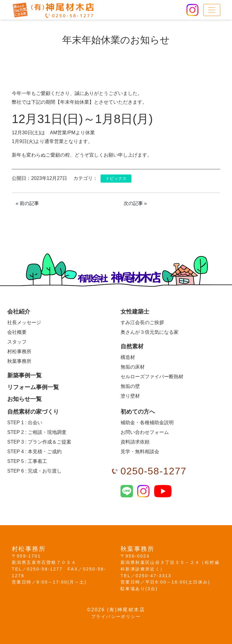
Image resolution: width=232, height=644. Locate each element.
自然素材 (132, 346)
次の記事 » (135, 203)
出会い (25, 423)
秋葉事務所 (19, 361)
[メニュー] (212, 10)
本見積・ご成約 (34, 452)
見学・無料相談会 (140, 452)
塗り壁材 (130, 396)
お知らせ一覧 (24, 399)
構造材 (128, 357)
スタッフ (17, 342)
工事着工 (27, 461)
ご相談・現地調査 (37, 432)
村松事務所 (19, 351)
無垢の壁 (130, 386)
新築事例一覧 (24, 375)
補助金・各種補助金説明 (147, 423)
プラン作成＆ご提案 (39, 442)
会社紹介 (19, 312)
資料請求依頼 (135, 442)
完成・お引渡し (34, 471)
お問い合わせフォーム (145, 432)
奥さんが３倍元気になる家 (150, 332)
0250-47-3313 (153, 576)
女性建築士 (135, 312)
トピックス (116, 179)
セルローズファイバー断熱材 (152, 377)
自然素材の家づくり (33, 412)
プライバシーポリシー (116, 616)
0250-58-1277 (153, 471)
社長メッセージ (24, 322)
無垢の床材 (133, 367)
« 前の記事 (27, 203)
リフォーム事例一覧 (33, 387)
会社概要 (17, 332)
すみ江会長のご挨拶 (142, 322)
